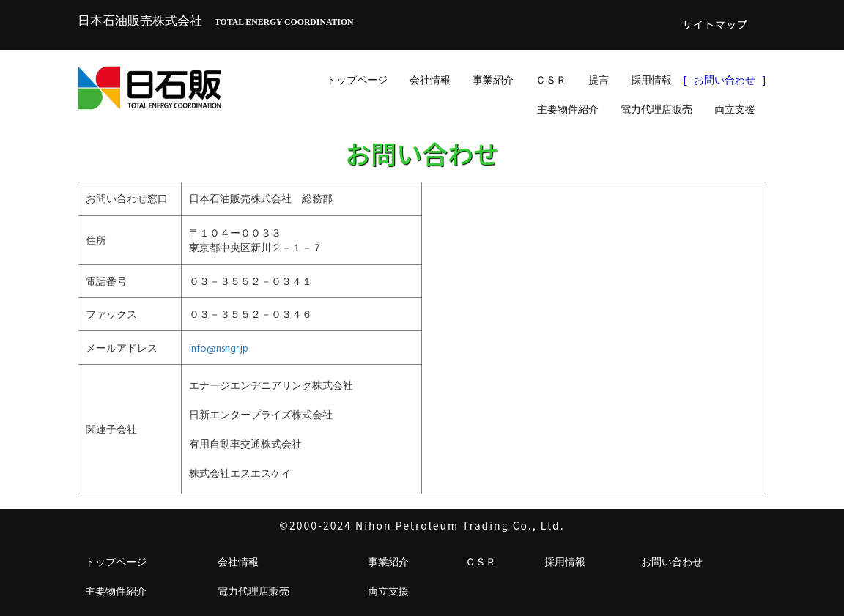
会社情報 (430, 79)
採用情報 (651, 79)
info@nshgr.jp (219, 348)
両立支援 (735, 109)
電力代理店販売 (656, 109)
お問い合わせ (725, 79)
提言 (599, 79)
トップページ (357, 79)
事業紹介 (493, 79)
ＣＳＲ (551, 79)
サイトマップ (715, 24)
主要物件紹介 (568, 109)
